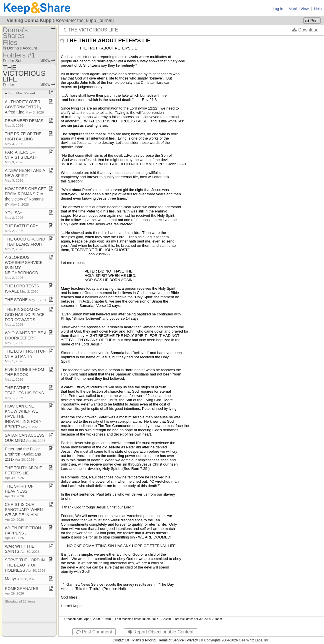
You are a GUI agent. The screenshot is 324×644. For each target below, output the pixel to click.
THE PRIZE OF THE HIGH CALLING (23, 139)
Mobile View (299, 9)
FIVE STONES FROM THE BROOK (24, 374)
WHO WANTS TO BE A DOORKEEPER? (26, 338)
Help (318, 9)
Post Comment (94, 632)
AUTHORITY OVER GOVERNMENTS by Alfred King (24, 107)
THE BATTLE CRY (22, 228)
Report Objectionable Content (161, 632)
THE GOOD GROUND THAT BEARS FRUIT (25, 244)
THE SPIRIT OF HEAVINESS (19, 491)
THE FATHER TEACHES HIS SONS (24, 392)
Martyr (21, 579)
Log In (278, 9)
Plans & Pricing (144, 640)
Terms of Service (171, 640)
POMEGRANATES (22, 591)
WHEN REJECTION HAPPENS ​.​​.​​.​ (23, 533)
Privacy (192, 640)
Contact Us (121, 640)
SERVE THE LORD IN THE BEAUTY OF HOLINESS (25, 565)
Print (312, 21)
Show (48, 60)
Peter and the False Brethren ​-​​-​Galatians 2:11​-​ (23, 454)
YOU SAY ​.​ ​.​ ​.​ (17, 215)
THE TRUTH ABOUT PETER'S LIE (23, 473)
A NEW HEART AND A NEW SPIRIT (25, 175)
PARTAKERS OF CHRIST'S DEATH (21, 157)
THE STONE (26, 300)
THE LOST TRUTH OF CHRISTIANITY (25, 356)
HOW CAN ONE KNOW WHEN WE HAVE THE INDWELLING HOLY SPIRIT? (23, 416)
